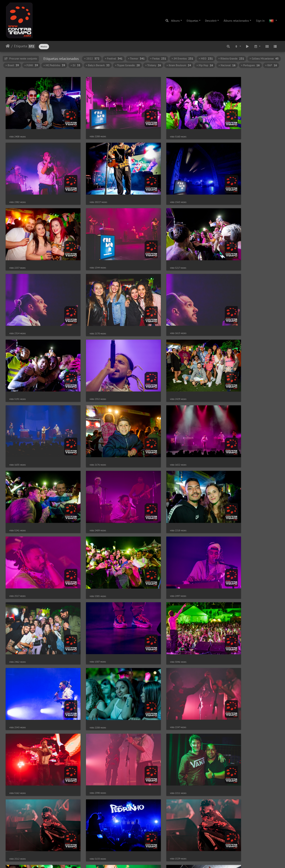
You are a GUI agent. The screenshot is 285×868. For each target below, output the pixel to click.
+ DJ (75, 65)
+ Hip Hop (205, 65)
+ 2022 (92, 59)
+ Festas (158, 59)
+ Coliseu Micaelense (264, 59)
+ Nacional (227, 65)
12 (158, 846)
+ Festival (114, 59)
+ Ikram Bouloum (179, 65)
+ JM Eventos (182, 59)
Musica (44, 47)
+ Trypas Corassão (127, 65)
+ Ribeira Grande (231, 59)
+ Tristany (153, 65)
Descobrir (211, 21)
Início (8, 46)
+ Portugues (250, 65)
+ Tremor (136, 59)
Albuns (175, 21)
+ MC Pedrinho (54, 65)
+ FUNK (31, 65)
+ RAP (271, 65)
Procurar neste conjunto (21, 59)
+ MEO (206, 59)
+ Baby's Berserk (98, 65)
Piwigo (154, 860)
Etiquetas (192, 21)
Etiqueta (21, 46)
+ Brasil (12, 65)
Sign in (260, 21)
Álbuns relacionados (236, 21)
